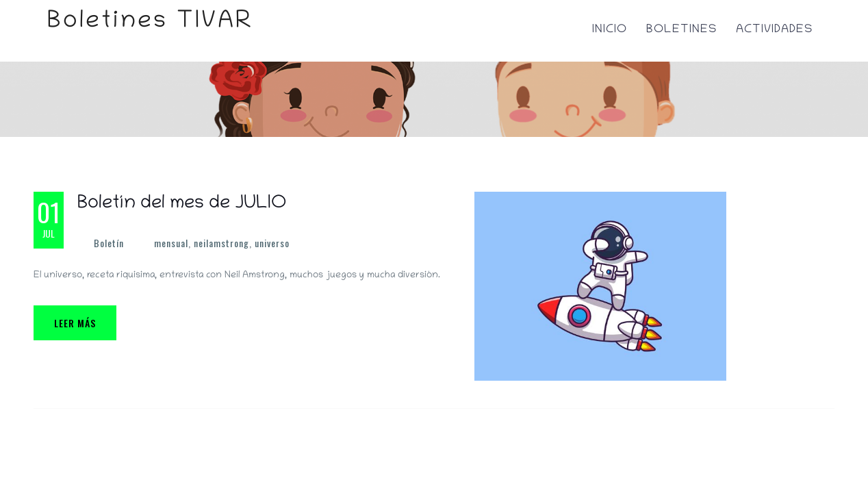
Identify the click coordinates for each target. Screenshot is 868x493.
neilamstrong (221, 243)
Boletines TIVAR (150, 22)
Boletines (681, 30)
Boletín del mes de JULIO (182, 204)
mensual (171, 243)
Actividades (774, 30)
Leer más (75, 323)
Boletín (109, 243)
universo (272, 243)
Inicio (610, 30)
